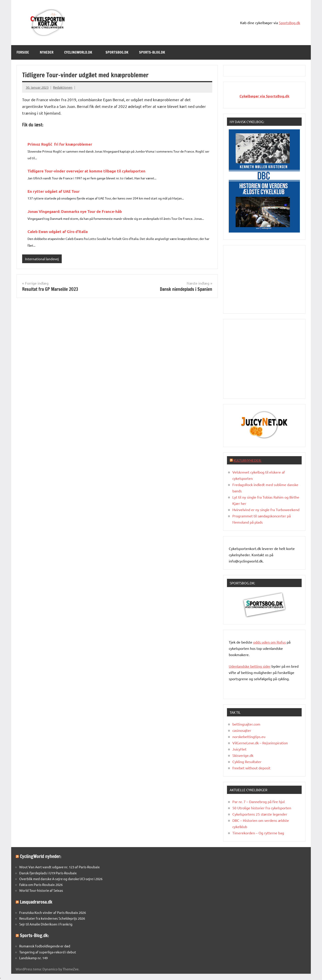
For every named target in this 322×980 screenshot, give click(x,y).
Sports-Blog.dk (154, 52)
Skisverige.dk (243, 755)
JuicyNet (239, 749)
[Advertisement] (264, 279)
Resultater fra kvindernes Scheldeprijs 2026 (52, 918)
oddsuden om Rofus (269, 642)
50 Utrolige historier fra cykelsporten (262, 808)
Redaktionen (63, 87)
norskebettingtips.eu (249, 737)
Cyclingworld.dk (80, 52)
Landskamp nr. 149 (33, 958)
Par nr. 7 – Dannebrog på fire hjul (258, 802)
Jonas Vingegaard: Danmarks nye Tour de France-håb (75, 211)
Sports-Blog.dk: (34, 935)
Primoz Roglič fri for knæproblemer (60, 144)
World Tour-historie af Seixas (41, 890)
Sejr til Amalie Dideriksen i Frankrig (46, 924)
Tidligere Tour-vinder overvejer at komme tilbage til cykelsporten (86, 171)
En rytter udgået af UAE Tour (54, 191)
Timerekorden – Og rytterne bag (258, 833)
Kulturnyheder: (247, 460)
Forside (23, 52)
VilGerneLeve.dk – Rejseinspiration (260, 743)
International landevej (42, 259)
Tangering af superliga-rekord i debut (48, 952)
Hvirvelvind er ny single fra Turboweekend (266, 510)
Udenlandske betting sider (250, 666)
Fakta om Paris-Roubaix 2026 (41, 885)
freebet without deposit (251, 768)
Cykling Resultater (247, 762)
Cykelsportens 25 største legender (260, 814)
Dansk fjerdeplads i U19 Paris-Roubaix (48, 873)
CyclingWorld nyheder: (41, 856)
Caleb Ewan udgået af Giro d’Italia (58, 232)
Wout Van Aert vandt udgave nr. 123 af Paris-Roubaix (59, 867)
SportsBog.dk (289, 23)
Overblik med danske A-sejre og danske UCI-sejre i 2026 (61, 879)
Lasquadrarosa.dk (36, 902)
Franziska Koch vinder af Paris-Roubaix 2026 (53, 912)
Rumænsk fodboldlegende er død (45, 946)
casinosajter (242, 730)
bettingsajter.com (246, 724)
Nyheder (47, 52)
